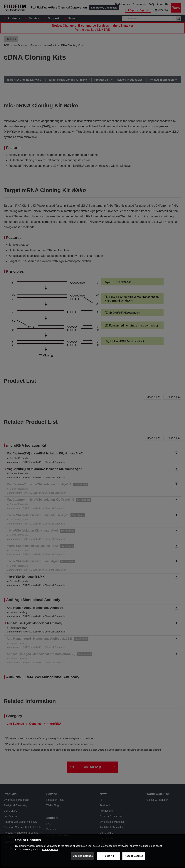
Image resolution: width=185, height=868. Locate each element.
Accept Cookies (134, 856)
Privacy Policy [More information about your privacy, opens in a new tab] (50, 849)
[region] (92, 851)
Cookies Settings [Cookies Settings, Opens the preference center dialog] (83, 856)
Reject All (108, 856)
